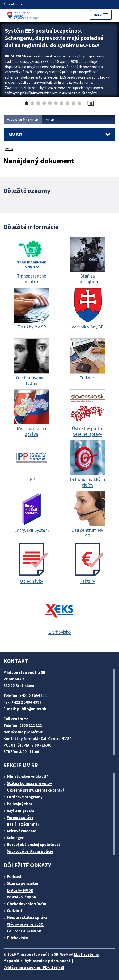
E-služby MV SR (20, 890)
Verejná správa (20, 817)
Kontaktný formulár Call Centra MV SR (38, 739)
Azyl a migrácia (20, 811)
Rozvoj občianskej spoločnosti (34, 845)
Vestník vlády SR (22, 897)
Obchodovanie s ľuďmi (27, 904)
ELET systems (86, 954)
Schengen (16, 838)
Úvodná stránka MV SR (23, 120)
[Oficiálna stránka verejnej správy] (16, 4)
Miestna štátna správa (27, 917)
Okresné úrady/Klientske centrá (36, 790)
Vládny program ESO (25, 924)
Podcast (14, 877)
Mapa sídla (13, 961)
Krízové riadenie (22, 831)
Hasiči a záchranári (24, 824)
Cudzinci (15, 911)
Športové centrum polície (30, 851)
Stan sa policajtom (24, 883)
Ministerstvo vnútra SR (28, 777)
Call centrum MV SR (24, 931)
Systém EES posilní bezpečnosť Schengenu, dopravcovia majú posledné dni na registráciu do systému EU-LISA (54, 38)
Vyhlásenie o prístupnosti (48, 961)
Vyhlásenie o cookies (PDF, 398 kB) (34, 967)
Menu (101, 15)
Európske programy (25, 797)
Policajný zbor (20, 804)
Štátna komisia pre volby (29, 783)
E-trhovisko (18, 938)
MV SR (50, 120)
